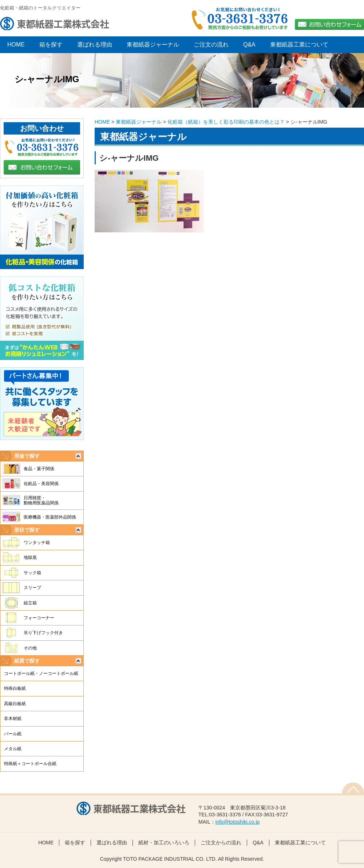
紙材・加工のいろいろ (164, 843)
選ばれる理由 (95, 45)
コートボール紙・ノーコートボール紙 (41, 673)
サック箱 (32, 573)
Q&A (249, 45)
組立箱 (30, 603)
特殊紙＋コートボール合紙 (30, 764)
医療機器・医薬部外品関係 (50, 517)
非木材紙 (13, 719)
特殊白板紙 (15, 688)
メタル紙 (13, 749)
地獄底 (30, 557)
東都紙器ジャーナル (153, 45)
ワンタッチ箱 (37, 543)
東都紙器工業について (299, 45)
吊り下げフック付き (43, 633)
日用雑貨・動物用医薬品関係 (41, 500)
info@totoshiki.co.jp (238, 822)
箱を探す (51, 45)
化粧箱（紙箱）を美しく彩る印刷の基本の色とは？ (226, 122)
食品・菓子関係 (39, 469)
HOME (102, 122)
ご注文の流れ (211, 45)
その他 (30, 648)
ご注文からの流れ (221, 843)
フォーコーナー (39, 618)
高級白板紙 (15, 704)
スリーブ (32, 588)
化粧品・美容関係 (41, 484)
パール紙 (13, 734)
